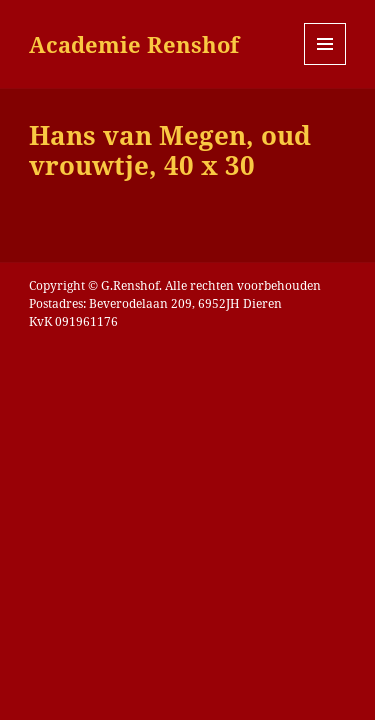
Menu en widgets (325, 64)
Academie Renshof (134, 44)
